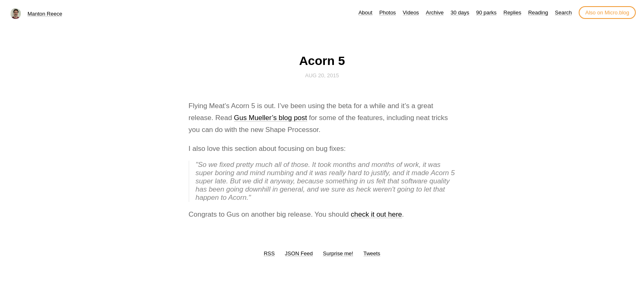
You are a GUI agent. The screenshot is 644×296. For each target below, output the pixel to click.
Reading (538, 13)
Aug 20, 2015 (322, 75)
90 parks (486, 13)
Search (563, 13)
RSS (269, 253)
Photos (387, 13)
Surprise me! (338, 253)
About (366, 13)
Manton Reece (45, 14)
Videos (411, 13)
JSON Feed (299, 253)
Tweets (372, 253)
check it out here (376, 214)
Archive (435, 13)
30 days (460, 13)
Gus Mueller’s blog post (271, 118)
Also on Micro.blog (607, 13)
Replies (512, 13)
